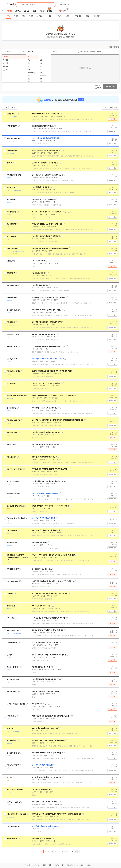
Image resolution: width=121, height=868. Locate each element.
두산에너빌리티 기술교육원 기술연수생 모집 (45, 114)
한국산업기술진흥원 (13, 481)
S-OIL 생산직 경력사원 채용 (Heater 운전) (45, 728)
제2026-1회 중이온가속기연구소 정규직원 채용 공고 (48, 741)
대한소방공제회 (11, 457)
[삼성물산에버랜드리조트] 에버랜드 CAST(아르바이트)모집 (51, 506)
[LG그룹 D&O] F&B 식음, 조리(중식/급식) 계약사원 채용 (50, 593)
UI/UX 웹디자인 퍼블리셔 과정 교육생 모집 (45, 802)
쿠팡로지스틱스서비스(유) (15, 469)
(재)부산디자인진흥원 (13, 802)
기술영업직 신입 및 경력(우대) (41, 667)
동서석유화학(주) (12, 432)
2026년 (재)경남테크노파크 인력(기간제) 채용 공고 (48, 359)
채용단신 (87, 16)
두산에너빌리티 (11, 114)
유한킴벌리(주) (11, 224)
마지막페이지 (79, 852)
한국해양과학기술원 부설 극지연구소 (18, 518)
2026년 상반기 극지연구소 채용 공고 (43, 518)
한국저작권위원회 (12, 543)
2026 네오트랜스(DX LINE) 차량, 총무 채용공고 (47, 383)
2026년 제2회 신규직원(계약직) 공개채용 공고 (46, 138)
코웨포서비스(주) (12, 839)
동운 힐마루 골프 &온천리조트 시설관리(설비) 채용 (48, 630)
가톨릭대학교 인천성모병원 (15, 790)
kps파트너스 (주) (12, 285)
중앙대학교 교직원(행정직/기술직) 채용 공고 (45, 163)
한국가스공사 (11, 187)
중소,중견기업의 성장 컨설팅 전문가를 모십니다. (47, 777)
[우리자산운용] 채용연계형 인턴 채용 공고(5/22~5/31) (49, 347)
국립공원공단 (11, 273)
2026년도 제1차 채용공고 (40, 285)
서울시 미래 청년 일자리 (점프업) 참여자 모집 (46, 530)
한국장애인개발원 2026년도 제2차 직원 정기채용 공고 (49, 298)
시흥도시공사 (11, 200)
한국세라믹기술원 (12, 151)
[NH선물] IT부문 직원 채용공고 (42, 606)
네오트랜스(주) (11, 383)
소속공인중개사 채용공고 (40, 704)
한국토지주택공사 (12, 249)
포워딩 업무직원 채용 (38, 261)
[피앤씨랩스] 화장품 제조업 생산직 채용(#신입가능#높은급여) (51, 716)
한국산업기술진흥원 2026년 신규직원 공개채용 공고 (48, 481)
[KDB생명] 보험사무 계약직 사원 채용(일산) (45, 826)
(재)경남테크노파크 (13, 359)
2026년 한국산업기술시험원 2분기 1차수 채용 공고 (48, 753)
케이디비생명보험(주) (13, 826)
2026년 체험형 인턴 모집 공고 (41, 187)
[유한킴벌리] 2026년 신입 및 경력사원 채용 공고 (47, 224)
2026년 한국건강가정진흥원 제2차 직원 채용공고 (47, 310)
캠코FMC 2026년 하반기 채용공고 (43, 126)
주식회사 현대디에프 (13, 679)
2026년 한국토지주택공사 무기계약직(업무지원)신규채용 (50, 249)
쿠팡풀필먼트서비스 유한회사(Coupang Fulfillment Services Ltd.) (18, 557)
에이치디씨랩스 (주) (13, 630)
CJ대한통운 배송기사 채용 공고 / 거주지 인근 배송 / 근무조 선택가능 (53, 581)
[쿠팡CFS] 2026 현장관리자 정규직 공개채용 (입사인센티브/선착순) (53, 555)
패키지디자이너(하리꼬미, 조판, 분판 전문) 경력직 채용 (49, 655)
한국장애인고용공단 (13, 494)
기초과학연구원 (11, 212)
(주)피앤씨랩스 (11, 716)
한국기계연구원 (11, 408)
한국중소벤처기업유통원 (14, 175)
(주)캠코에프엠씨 (12, 126)
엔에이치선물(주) (12, 606)
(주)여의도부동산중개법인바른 (16, 704)
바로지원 (112, 119)
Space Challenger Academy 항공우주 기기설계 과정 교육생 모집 (53, 396)
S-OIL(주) (10, 728)
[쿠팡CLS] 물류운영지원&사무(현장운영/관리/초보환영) (49, 469)
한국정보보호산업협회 (13, 371)
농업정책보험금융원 (13, 334)
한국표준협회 (11, 322)
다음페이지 (76, 852)
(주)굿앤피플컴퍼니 (13, 581)
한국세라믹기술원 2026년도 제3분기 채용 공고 (47, 150)
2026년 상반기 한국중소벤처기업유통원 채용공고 (47, 175)
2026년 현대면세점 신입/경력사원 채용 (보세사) (47, 679)
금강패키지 (10, 655)
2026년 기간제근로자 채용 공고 (42, 765)
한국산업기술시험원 (13, 753)
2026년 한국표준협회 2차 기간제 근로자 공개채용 (47, 322)
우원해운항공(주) (12, 261)
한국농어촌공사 (11, 236)
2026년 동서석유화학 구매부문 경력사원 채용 (46, 432)
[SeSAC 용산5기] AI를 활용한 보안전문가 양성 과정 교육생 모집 (52, 371)
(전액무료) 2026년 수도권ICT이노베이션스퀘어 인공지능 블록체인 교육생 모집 (57, 814)
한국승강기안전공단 (13, 765)
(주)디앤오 (10, 594)
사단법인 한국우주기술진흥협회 (16, 396)
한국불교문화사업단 (13, 569)
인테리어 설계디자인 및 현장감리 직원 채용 (45, 643)
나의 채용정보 (97, 16)
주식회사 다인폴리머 (13, 667)
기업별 (23, 16)
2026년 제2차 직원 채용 (39, 543)
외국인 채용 (78, 16)
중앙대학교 (10, 163)
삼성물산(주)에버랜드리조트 (15, 506)
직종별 (16, 16)
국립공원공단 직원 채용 (39, 273)
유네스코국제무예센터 (13, 138)
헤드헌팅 (59, 16)
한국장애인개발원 (12, 298)
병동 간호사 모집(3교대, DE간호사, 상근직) (45, 692)
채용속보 (51, 16)
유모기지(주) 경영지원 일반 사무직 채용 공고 (46, 445)
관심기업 (13, 108)
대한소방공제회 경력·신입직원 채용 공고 (44, 457)
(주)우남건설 (11, 618)
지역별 (8, 16)
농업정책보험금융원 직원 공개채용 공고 (44, 334)
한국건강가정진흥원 (13, 310)
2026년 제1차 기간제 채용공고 (41, 839)
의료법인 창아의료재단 (14, 692)
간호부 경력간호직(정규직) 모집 (42, 790)
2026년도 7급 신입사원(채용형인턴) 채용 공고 (46, 236)
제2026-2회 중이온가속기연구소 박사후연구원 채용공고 (50, 212)
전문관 (67, 16)
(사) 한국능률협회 (12, 530)
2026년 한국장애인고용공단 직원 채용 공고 (45, 494)
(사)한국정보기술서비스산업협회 (17, 814)
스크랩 (5, 108)
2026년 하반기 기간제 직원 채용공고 (43, 200)
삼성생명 (10, 777)
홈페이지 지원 (112, 131)
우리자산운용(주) (12, 347)
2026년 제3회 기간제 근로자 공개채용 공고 (45, 408)
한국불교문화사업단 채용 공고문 (42, 569)
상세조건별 (40, 16)
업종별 (31, 16)
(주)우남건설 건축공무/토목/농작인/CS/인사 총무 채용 (49, 618)
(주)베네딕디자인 (12, 643)
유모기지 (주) (11, 445)
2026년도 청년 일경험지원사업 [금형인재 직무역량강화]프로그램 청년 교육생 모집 (58, 420)
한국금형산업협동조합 (13, 420)
